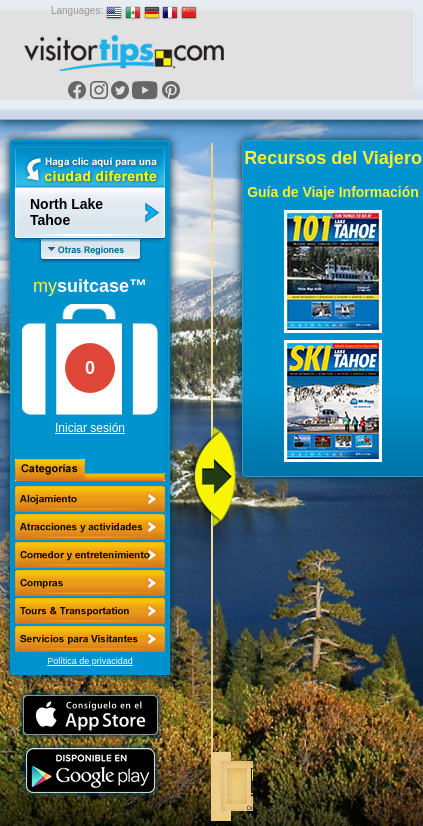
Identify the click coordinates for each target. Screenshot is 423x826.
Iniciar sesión (90, 428)
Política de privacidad (90, 661)
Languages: (77, 10)
